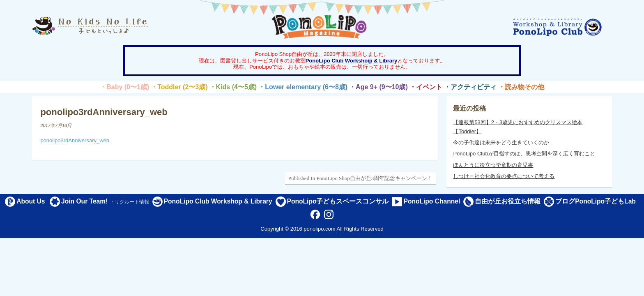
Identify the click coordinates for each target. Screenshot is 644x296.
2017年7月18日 (56, 125)
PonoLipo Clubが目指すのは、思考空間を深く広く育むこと (524, 154)
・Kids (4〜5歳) (233, 87)
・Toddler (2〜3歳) (179, 87)
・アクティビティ (470, 87)
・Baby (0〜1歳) (124, 87)
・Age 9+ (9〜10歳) (378, 87)
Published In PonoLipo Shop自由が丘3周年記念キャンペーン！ (360, 178)
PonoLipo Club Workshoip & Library (352, 61)
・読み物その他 (521, 87)
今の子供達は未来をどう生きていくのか (501, 142)
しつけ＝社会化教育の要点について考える (504, 176)
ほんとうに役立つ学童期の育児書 (493, 165)
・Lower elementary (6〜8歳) (303, 87)
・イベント (426, 87)
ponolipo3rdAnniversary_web (75, 140)
